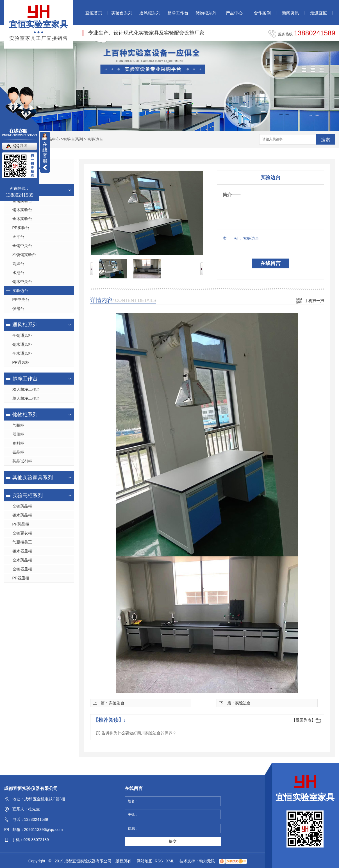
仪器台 (18, 309)
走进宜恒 (318, 13)
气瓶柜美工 (22, 542)
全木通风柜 (22, 353)
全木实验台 (22, 219)
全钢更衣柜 (22, 533)
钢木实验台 (22, 210)
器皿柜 (18, 434)
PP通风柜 (21, 362)
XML (170, 861)
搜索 (326, 140)
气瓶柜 (18, 425)
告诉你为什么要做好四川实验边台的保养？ (139, 733)
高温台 (18, 264)
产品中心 (234, 13)
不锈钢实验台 (24, 255)
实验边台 (95, 139)
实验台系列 (122, 13)
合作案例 (262, 13)
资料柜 (18, 443)
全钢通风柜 (22, 335)
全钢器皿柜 (22, 569)
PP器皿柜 (21, 578)
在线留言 (270, 263)
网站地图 (145, 861)
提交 (173, 841)
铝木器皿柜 (22, 551)
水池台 (18, 273)
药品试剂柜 (22, 461)
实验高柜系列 (28, 495)
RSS (159, 861)
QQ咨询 (20, 145)
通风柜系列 (150, 13)
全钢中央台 (22, 246)
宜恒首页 (94, 13)
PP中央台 (21, 300)
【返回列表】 (304, 720)
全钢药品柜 (22, 506)
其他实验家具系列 (33, 478)
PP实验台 (21, 228)
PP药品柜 (21, 524)
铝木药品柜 (22, 515)
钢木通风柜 (22, 344)
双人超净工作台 (26, 389)
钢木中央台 (22, 282)
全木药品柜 (22, 560)
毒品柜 (18, 452)
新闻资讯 (290, 13)
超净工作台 (178, 13)
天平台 (18, 237)
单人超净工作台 (26, 398)
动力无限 (207, 861)
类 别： (232, 238)
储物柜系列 (206, 13)
